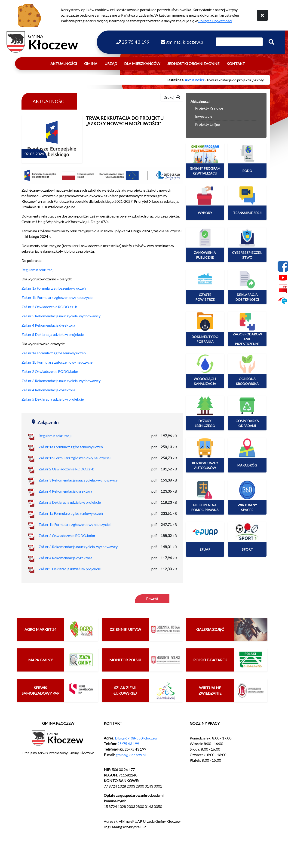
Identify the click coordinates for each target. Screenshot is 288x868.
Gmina (91, 63)
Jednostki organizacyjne (193, 63)
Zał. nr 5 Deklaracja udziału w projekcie (53, 334)
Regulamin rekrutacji (38, 270)
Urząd (111, 63)
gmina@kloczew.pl (131, 755)
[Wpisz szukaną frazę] (239, 42)
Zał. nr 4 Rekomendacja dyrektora (48, 325)
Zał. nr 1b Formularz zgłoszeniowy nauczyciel (57, 297)
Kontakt (236, 63)
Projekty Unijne (207, 124)
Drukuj (172, 97)
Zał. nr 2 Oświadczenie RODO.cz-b (49, 307)
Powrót (152, 599)
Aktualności (64, 63)
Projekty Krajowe (209, 108)
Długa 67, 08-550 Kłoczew (136, 738)
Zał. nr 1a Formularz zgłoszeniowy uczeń (54, 288)
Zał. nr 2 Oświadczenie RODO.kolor (50, 371)
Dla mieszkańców (142, 63)
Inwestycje (204, 116)
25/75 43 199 (128, 744)
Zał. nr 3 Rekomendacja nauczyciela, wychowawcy (61, 316)
